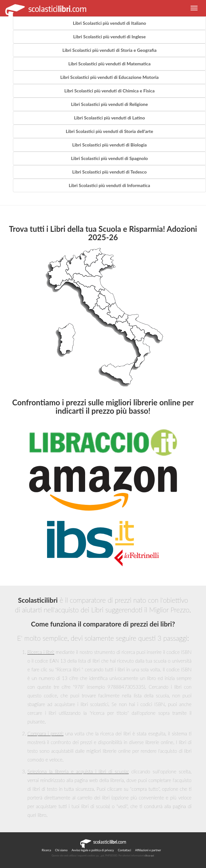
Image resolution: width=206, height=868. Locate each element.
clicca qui (149, 856)
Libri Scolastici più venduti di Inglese (109, 37)
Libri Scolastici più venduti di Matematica (109, 64)
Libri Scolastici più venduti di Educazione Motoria (109, 77)
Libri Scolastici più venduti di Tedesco (109, 172)
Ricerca (47, 850)
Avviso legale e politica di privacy (93, 850)
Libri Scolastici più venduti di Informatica (109, 185)
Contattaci (125, 850)
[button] (194, 8)
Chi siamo (61, 850)
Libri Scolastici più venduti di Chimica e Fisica (109, 91)
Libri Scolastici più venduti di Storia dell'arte (109, 131)
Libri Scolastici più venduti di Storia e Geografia (109, 50)
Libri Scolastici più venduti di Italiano (109, 23)
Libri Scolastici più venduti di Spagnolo (109, 158)
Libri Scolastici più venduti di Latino (109, 118)
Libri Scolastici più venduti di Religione (109, 104)
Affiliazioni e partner (148, 850)
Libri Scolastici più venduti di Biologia (109, 145)
